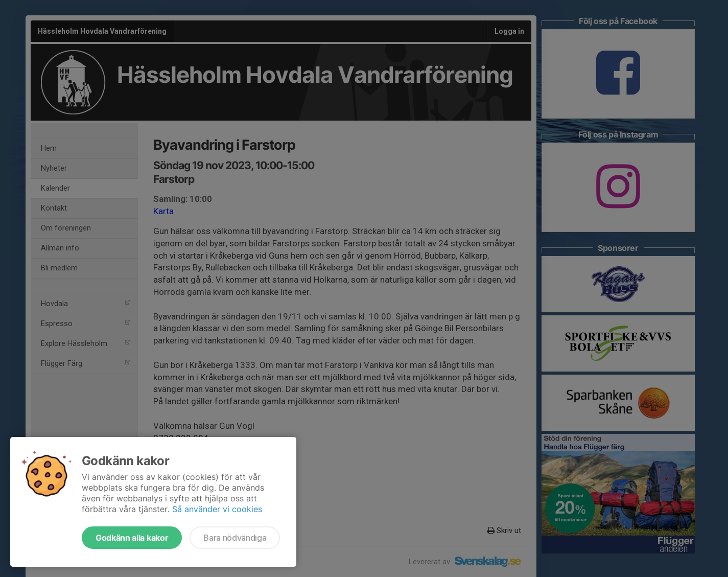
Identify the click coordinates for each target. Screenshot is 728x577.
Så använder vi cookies (217, 509)
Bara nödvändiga (235, 538)
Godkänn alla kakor (132, 538)
